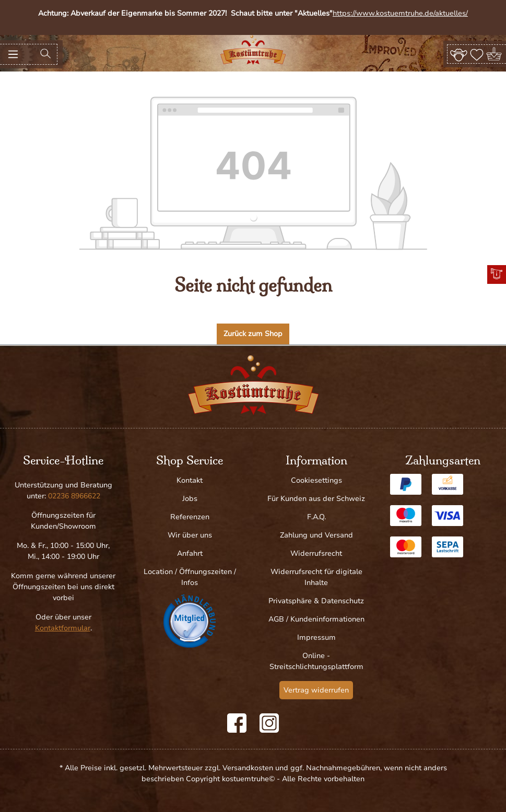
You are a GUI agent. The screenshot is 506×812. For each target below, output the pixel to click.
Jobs (190, 499)
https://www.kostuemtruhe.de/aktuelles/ (400, 13)
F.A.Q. (316, 517)
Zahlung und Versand (316, 535)
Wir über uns (190, 535)
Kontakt (190, 480)
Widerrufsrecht (316, 553)
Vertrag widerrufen (316, 690)
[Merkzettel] (477, 54)
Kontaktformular (63, 628)
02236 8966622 (74, 496)
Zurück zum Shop (253, 334)
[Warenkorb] (495, 54)
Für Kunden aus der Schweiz (316, 499)
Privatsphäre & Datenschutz (316, 601)
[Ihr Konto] (459, 54)
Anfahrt (190, 553)
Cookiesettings (316, 480)
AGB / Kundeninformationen (316, 619)
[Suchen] (45, 54)
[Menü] (13, 54)
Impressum (316, 637)
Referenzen (190, 517)
